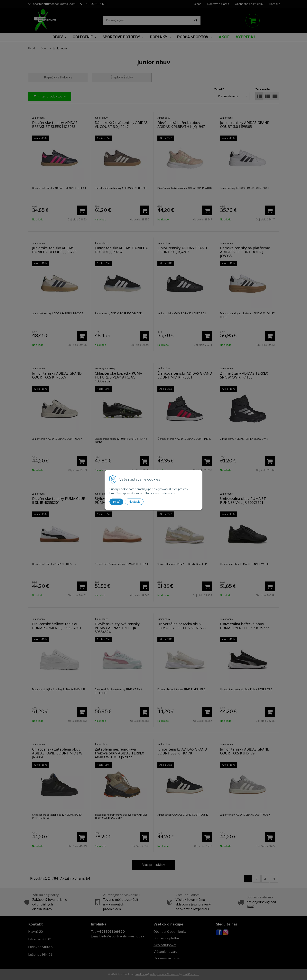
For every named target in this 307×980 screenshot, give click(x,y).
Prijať (116, 502)
